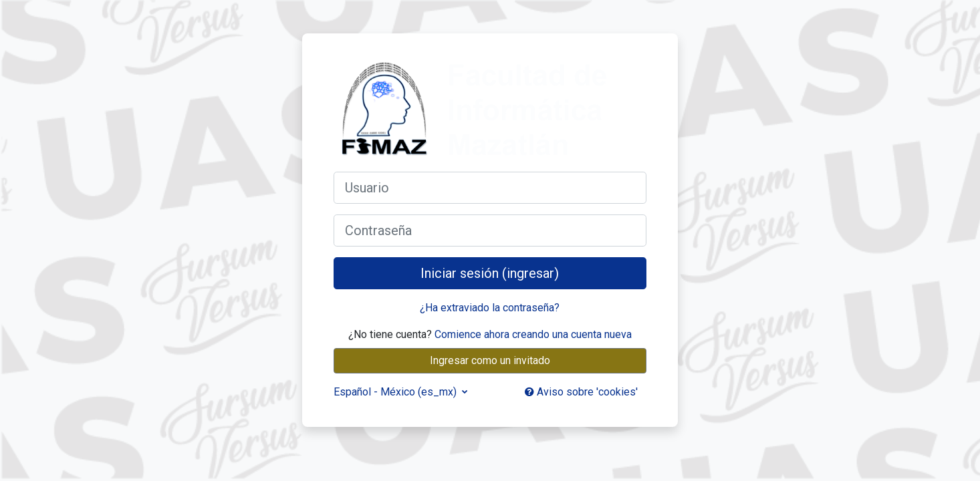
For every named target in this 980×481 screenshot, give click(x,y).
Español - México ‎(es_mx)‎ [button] (396, 392)
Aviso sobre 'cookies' (581, 392)
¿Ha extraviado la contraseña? (490, 308)
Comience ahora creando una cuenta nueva (533, 334)
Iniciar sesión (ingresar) (490, 273)
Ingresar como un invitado (490, 360)
